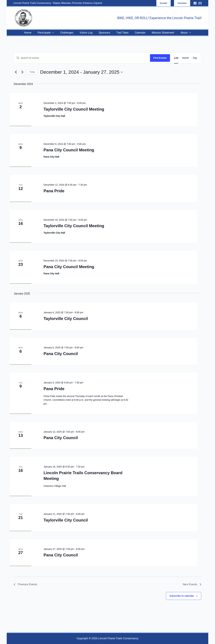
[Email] (200, 3)
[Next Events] (22, 72)
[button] (164, 3)
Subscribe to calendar (182, 596)
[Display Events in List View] (176, 58)
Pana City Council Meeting (69, 150)
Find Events (160, 58)
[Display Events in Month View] (186, 58)
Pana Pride (54, 191)
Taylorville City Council (66, 319)
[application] (55, 33)
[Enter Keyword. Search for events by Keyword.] (82, 58)
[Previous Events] (16, 72)
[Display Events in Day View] (195, 58)
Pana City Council (61, 354)
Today (32, 72)
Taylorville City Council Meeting (74, 109)
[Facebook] (195, 3)
